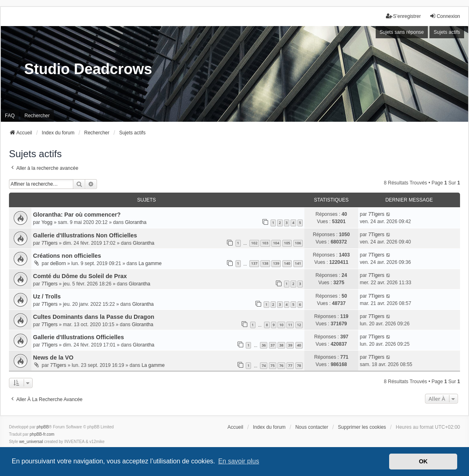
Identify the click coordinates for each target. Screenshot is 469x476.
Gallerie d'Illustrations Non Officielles (85, 235)
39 (290, 345)
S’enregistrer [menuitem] (403, 16)
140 (287, 263)
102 (254, 243)
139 (276, 263)
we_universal (31, 442)
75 (273, 365)
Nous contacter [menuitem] (312, 427)
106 (298, 243)
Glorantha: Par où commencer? (77, 215)
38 (281, 345)
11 (290, 325)
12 (299, 325)
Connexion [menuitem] (445, 16)
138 (265, 263)
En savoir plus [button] (239, 461)
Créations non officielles (67, 256)
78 (299, 365)
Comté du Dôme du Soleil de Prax (80, 276)
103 (265, 243)
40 (299, 345)
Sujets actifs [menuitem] (447, 32)
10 (281, 325)
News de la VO (53, 358)
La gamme (150, 263)
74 (264, 365)
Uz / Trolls (47, 296)
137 (254, 263)
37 (273, 345)
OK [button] (423, 461)
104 (276, 243)
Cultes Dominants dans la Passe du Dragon (94, 317)
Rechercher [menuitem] (37, 116)
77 (290, 365)
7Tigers (377, 214)
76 (281, 365)
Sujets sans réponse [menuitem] (402, 32)
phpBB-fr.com (42, 434)
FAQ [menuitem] (10, 116)
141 (298, 263)
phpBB (43, 427)
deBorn (58, 263)
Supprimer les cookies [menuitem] (362, 427)
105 (287, 243)
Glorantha (136, 222)
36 (264, 345)
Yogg (47, 222)
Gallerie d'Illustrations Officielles (78, 337)
